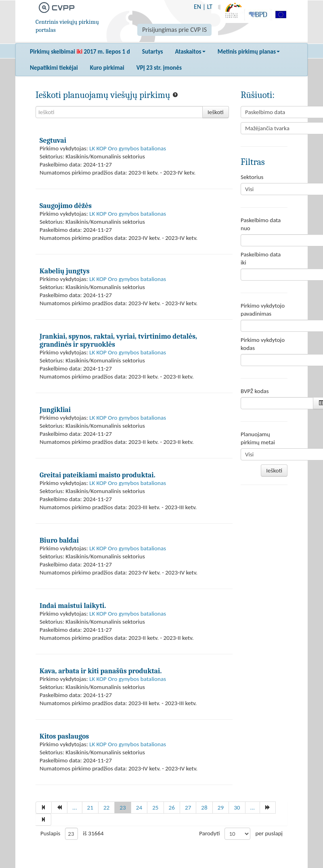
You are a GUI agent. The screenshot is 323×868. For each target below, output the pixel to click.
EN (197, 7)
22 (106, 808)
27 (188, 808)
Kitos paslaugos (64, 736)
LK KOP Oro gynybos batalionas (128, 148)
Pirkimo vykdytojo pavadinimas (263, 310)
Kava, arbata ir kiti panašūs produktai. (101, 671)
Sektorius (252, 177)
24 (139, 808)
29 (221, 808)
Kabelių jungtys (65, 271)
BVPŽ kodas (255, 391)
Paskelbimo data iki (261, 258)
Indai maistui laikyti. (73, 606)
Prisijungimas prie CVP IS (174, 30)
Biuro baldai (59, 540)
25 (155, 808)
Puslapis (50, 833)
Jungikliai (55, 410)
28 (204, 808)
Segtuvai (53, 140)
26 (172, 808)
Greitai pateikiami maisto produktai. (98, 475)
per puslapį (269, 833)
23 (123, 808)
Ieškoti (216, 112)
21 (90, 808)
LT (210, 7)
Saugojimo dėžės (66, 206)
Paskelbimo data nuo (261, 224)
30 (237, 808)
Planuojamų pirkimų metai (258, 438)
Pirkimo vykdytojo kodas (263, 344)
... (75, 808)
